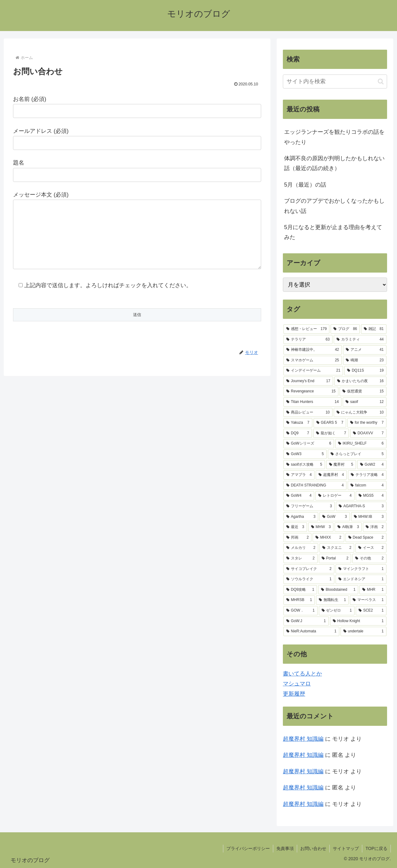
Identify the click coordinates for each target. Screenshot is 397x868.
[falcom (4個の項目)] (367, 486)
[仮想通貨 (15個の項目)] (363, 391)
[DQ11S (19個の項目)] (365, 371)
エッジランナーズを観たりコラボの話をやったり (334, 137)
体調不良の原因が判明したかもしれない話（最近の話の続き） (334, 163)
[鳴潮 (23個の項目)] (365, 360)
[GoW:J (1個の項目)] (306, 621)
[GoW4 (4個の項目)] (299, 496)
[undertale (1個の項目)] (364, 631)
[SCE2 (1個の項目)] (371, 611)
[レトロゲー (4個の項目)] (335, 496)
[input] (335, 81)
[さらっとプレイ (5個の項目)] (357, 454)
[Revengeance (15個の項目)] (311, 391)
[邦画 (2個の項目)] (297, 538)
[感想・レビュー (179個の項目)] (306, 329)
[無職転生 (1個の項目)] (332, 600)
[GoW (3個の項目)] (335, 517)
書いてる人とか (302, 674)
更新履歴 (294, 694)
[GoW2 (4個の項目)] (372, 465)
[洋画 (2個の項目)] (375, 527)
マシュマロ (297, 684)
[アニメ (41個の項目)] (365, 350)
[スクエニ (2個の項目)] (337, 548)
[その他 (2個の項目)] (369, 558)
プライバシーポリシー (248, 848)
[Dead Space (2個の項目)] (366, 538)
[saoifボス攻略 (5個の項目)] (304, 465)
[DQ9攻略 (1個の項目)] (300, 590)
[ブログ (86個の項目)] (345, 329)
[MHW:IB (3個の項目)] (369, 517)
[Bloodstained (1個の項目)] (338, 590)
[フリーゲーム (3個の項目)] (309, 506)
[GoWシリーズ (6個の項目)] (309, 444)
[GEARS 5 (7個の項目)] (330, 423)
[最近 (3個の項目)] (295, 527)
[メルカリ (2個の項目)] (301, 548)
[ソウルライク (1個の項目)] (309, 579)
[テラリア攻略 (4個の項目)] (367, 475)
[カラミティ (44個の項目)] (360, 340)
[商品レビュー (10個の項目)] (308, 413)
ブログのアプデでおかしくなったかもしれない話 (334, 206)
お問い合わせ (313, 848)
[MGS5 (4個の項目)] (371, 496)
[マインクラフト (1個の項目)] (361, 569)
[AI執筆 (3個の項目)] (348, 527)
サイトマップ (346, 848)
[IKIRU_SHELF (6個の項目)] (361, 444)
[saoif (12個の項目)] (365, 402)
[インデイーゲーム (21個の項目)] (313, 371)
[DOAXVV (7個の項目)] (368, 433)
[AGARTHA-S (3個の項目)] (361, 506)
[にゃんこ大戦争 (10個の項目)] (360, 413)
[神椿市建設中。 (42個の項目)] (313, 350)
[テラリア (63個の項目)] (308, 340)
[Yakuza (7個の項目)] (298, 423)
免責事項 (285, 848)
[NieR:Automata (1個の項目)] (311, 631)
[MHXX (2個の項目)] (328, 538)
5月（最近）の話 (305, 185)
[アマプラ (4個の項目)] (299, 475)
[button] (381, 81)
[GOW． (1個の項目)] (301, 611)
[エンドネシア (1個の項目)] (361, 579)
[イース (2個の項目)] (371, 548)
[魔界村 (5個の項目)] (341, 465)
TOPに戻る (376, 848)
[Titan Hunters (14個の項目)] (312, 402)
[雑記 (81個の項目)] (374, 329)
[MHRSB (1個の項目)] (299, 600)
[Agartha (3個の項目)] (301, 517)
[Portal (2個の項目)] (335, 558)
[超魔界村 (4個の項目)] (331, 475)
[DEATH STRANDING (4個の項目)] (315, 486)
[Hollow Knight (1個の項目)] (358, 621)
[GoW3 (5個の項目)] (305, 454)
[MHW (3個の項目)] (321, 527)
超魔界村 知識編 (303, 739)
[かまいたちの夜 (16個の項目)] (360, 381)
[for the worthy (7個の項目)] (367, 423)
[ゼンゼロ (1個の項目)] (337, 611)
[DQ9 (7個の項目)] (298, 433)
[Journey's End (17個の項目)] (308, 381)
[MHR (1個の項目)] (373, 590)
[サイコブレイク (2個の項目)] (309, 569)
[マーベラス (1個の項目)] (368, 600)
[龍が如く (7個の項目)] (331, 433)
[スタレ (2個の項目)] (301, 558)
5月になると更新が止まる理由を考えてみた (333, 232)
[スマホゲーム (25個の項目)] (313, 360)
